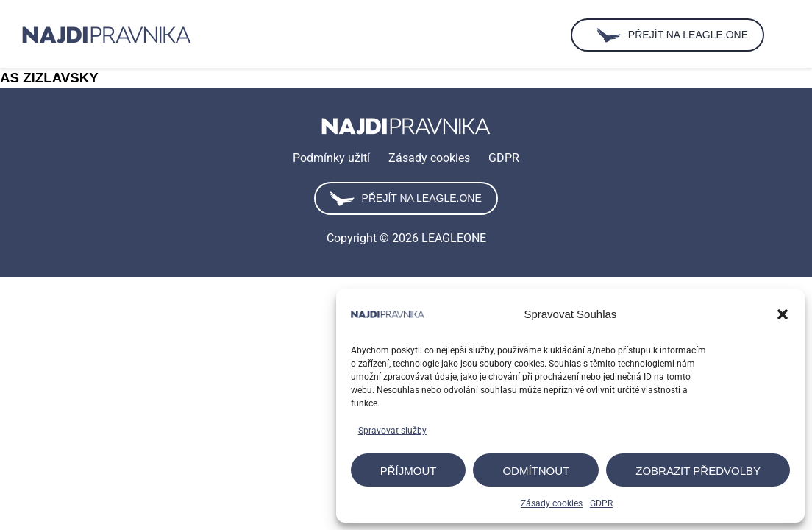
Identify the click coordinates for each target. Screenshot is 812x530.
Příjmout (409, 471)
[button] (783, 314)
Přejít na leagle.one (406, 199)
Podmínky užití (331, 158)
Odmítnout (536, 471)
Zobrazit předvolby (698, 471)
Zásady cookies (552, 504)
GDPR (601, 504)
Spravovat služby (392, 431)
